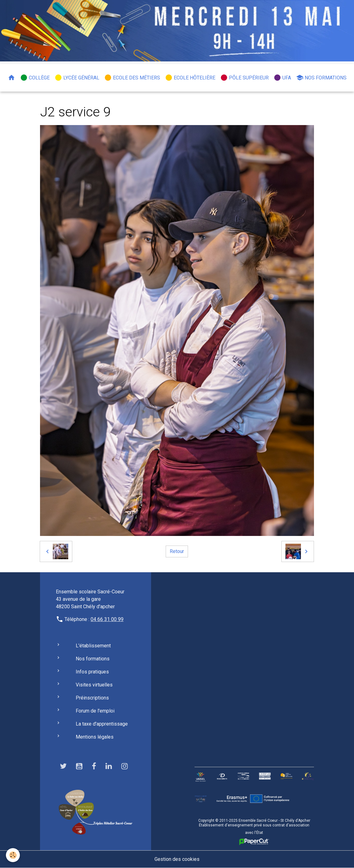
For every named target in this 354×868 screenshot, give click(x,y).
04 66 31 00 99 (107, 619)
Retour (177, 551)
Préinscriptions (92, 698)
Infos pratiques (92, 672)
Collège (35, 78)
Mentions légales (95, 737)
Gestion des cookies (177, 859)
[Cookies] (13, 855)
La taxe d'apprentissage (102, 724)
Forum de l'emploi (95, 711)
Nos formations (321, 78)
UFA (282, 78)
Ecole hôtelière (190, 78)
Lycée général (77, 78)
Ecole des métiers (132, 78)
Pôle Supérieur (244, 78)
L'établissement (93, 646)
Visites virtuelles (94, 685)
